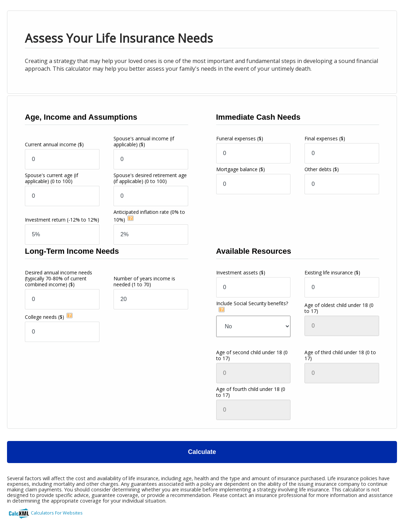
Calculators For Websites (57, 513)
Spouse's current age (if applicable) (52, 178)
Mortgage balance (241, 169)
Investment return (62, 220)
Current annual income (54, 144)
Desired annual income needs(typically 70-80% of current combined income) (59, 278)
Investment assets (241, 272)
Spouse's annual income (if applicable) (144, 141)
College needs (44, 317)
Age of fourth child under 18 (251, 392)
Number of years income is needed (144, 281)
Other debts (322, 169)
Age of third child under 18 (340, 355)
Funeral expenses (240, 138)
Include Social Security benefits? (252, 303)
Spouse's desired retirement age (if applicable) (150, 178)
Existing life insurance (332, 272)
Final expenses (325, 138)
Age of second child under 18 (252, 355)
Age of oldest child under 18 (339, 308)
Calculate (202, 452)
